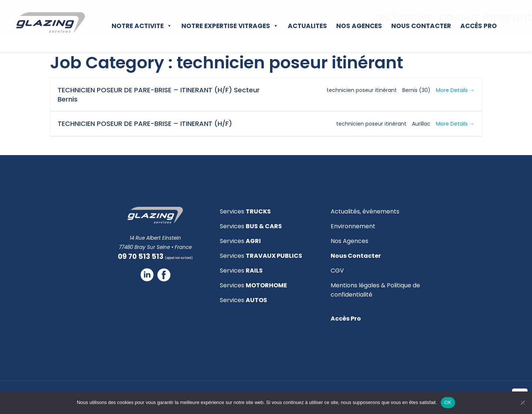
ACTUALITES (307, 26)
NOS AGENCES (359, 26)
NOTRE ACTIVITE (142, 26)
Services (245, 211)
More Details (455, 90)
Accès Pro (479, 26)
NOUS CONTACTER (421, 26)
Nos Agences (349, 241)
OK (448, 402)
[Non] (523, 403)
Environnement (353, 226)
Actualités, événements (365, 211)
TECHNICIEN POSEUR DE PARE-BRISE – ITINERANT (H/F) (145, 124)
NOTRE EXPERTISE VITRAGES (230, 26)
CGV (337, 271)
